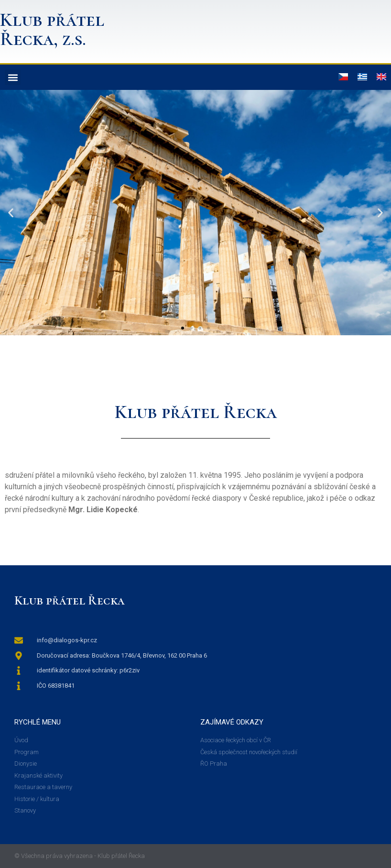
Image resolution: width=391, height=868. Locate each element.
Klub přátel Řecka (70, 600)
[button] (13, 77)
